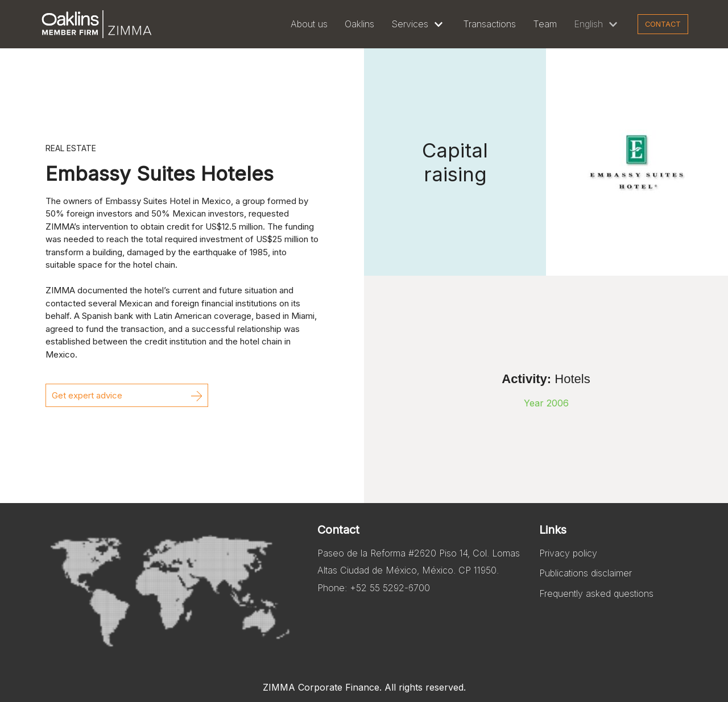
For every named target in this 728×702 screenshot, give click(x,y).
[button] (127, 395)
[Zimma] (97, 24)
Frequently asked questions (596, 593)
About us (309, 24)
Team (545, 24)
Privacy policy (568, 553)
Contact (663, 24)
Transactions (489, 24)
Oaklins (359, 24)
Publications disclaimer (586, 573)
